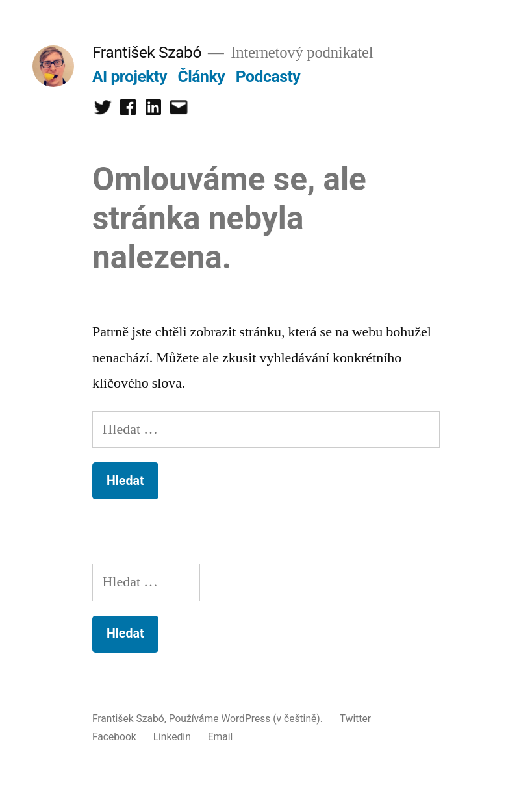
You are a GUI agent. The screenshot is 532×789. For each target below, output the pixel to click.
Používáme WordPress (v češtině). (247, 719)
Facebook (114, 737)
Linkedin (172, 737)
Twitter (355, 719)
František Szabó (147, 52)
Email (221, 737)
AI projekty (130, 76)
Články (202, 76)
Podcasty (268, 76)
